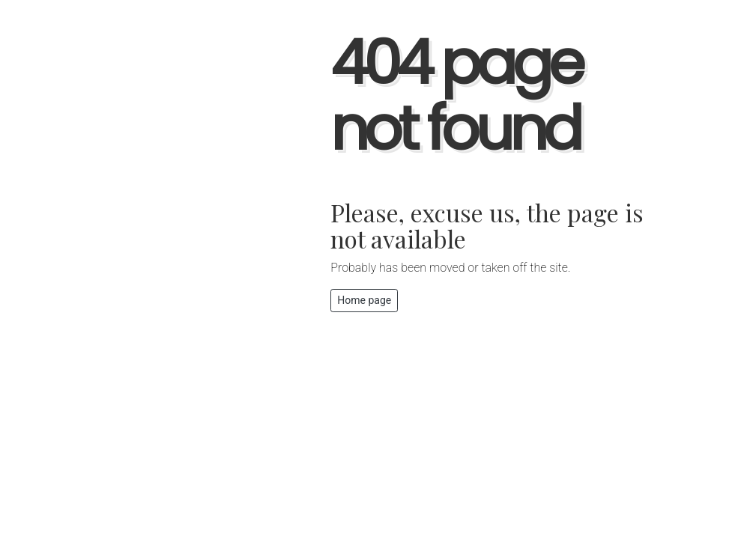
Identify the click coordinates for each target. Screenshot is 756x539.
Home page (364, 300)
